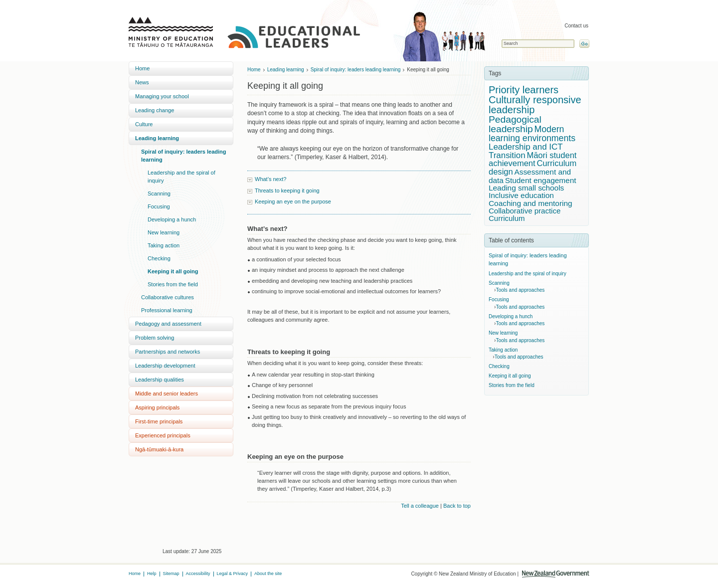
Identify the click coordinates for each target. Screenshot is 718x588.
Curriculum (507, 218)
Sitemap (171, 574)
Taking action (164, 245)
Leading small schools (526, 188)
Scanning (159, 194)
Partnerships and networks (168, 352)
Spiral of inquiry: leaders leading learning (184, 156)
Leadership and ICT (526, 147)
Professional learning (167, 310)
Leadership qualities (160, 380)
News (142, 82)
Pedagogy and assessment (168, 324)
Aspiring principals (157, 407)
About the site (268, 574)
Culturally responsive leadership (535, 105)
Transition (507, 155)
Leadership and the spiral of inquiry (181, 177)
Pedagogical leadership (515, 124)
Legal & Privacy (233, 574)
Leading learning (157, 138)
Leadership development (165, 366)
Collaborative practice (525, 211)
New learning (164, 232)
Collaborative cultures (168, 297)
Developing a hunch (172, 219)
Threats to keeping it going (287, 191)
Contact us (576, 26)
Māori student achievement (533, 160)
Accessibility (198, 574)
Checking (159, 258)
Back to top (457, 506)
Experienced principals (163, 435)
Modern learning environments (532, 134)
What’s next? (270, 179)
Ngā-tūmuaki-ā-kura (159, 449)
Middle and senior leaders (167, 393)
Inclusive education (521, 195)
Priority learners (524, 90)
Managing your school (162, 96)
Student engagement (541, 180)
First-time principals (159, 421)
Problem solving (155, 338)
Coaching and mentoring (531, 203)
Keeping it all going (173, 271)
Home (142, 68)
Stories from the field (173, 284)
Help (152, 574)
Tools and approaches (520, 290)
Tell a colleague (420, 506)
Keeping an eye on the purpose (293, 201)
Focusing (159, 206)
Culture (144, 124)
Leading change (155, 110)
